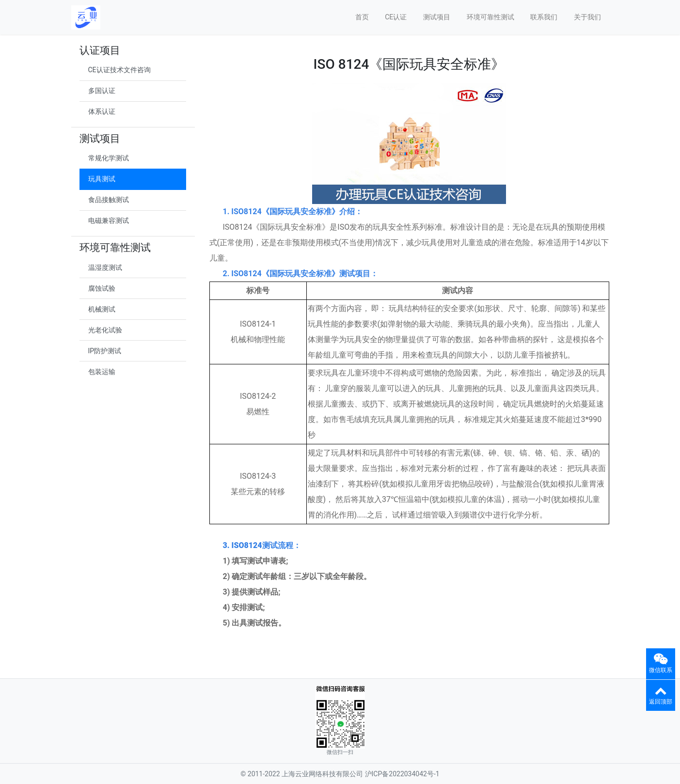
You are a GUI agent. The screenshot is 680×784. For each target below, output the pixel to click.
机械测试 (102, 309)
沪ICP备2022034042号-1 (402, 774)
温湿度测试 (105, 267)
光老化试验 (105, 330)
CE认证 (396, 17)
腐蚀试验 (102, 288)
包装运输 (102, 372)
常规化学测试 (109, 158)
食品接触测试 (109, 200)
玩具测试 (102, 179)
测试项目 (437, 17)
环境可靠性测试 (490, 17)
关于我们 (587, 17)
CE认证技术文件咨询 (119, 70)
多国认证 (102, 91)
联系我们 (544, 17)
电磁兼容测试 (109, 220)
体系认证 (102, 111)
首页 (362, 17)
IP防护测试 (105, 351)
